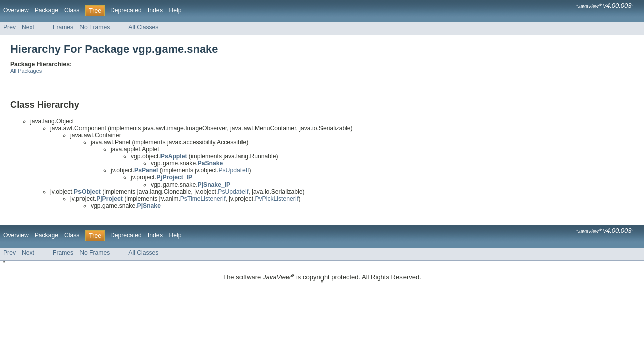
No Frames (95, 27)
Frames (63, 27)
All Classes (143, 27)
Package (47, 10)
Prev (9, 27)
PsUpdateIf (233, 170)
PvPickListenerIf (276, 199)
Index (155, 10)
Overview (16, 10)
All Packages (26, 71)
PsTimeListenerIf (203, 199)
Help (175, 10)
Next (28, 27)
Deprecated (126, 10)
